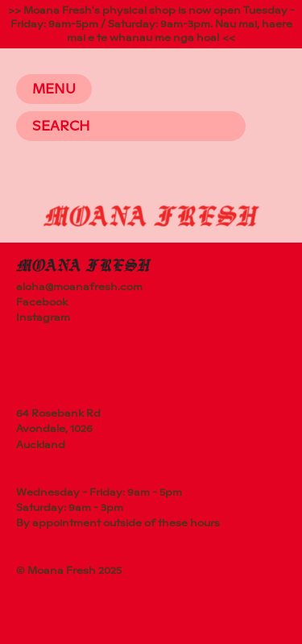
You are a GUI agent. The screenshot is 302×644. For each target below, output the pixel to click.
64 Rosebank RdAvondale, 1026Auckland (58, 429)
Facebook (42, 302)
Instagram (43, 318)
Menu (54, 89)
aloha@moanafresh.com (79, 287)
